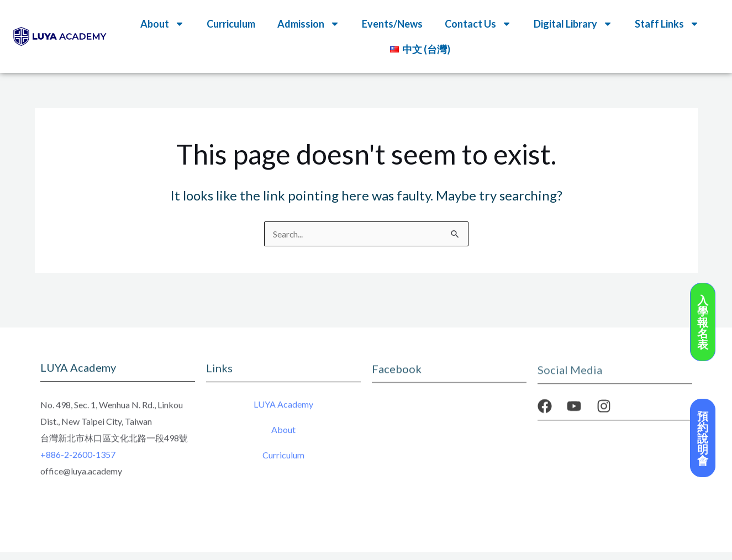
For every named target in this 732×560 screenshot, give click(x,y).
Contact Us (478, 24)
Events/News (392, 24)
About (162, 24)
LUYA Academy (283, 407)
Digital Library (573, 24)
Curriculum (231, 24)
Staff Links (667, 24)
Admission (309, 24)
